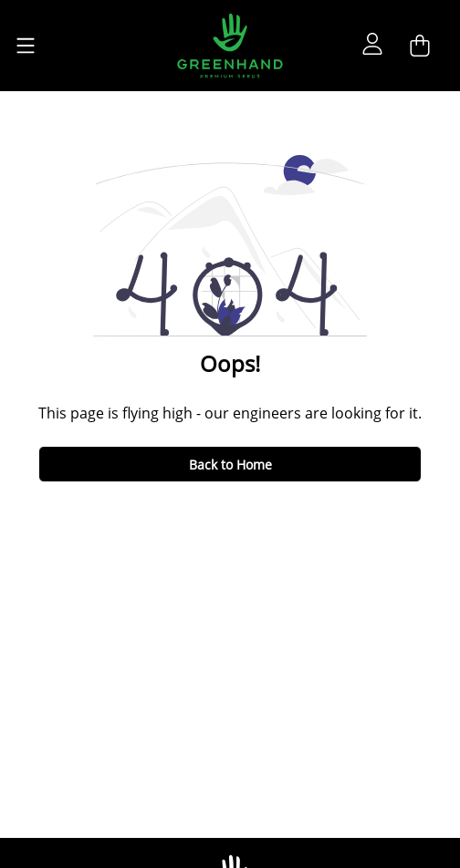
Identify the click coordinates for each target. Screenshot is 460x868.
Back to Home (230, 465)
